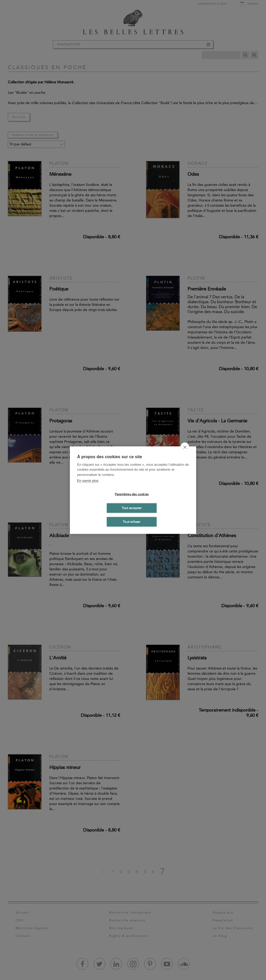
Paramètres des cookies (132, 494)
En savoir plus (88, 481)
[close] (185, 447)
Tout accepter (132, 508)
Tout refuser (132, 522)
